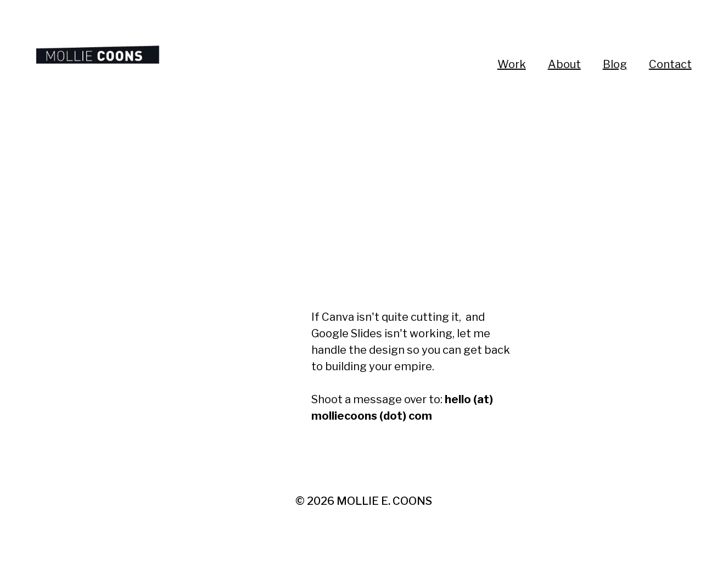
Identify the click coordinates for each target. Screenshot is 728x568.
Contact (670, 64)
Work (512, 64)
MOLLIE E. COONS (384, 501)
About (564, 64)
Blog (615, 64)
